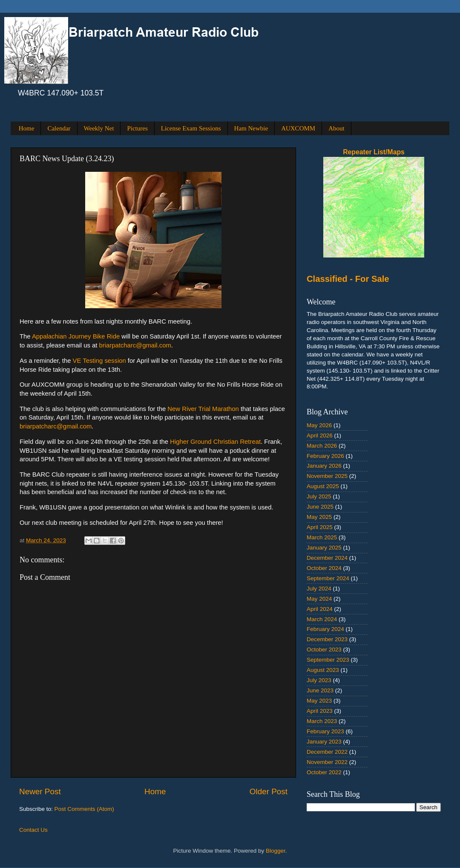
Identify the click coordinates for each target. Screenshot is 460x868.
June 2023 (320, 690)
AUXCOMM (298, 128)
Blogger (276, 851)
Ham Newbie (251, 128)
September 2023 (328, 660)
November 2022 (327, 762)
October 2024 (324, 568)
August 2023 (323, 670)
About (336, 128)
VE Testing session (99, 361)
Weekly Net (99, 128)
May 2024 (319, 599)
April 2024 (320, 609)
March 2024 (322, 619)
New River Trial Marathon (204, 409)
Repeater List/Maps (374, 152)
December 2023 (327, 639)
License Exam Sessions (191, 128)
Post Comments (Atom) (84, 809)
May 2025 (319, 517)
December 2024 (327, 558)
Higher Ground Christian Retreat (215, 442)
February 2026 (325, 456)
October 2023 (324, 650)
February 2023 (325, 731)
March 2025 (322, 537)
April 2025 (320, 527)
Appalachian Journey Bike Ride (76, 336)
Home (27, 128)
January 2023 (324, 742)
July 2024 (319, 589)
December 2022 (327, 752)
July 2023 (319, 680)
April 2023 (320, 711)
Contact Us (33, 830)
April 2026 (320, 435)
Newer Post (40, 791)
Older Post (269, 791)
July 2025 (319, 496)
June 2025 (320, 507)
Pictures (137, 128)
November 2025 (327, 476)
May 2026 (319, 425)
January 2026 (324, 466)
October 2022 (324, 772)
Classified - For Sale (348, 279)
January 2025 (324, 548)
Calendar (59, 128)
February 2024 (325, 629)
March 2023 (322, 721)
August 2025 (323, 486)
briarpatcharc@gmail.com (135, 345)
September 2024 (328, 578)
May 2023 (319, 701)
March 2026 (322, 446)
